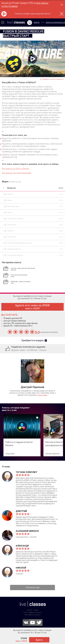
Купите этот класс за (32, 307)
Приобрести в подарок (33, 340)
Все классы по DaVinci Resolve (16, 169)
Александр (22, 546)
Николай (21, 568)
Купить (39, 640)
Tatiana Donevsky (26, 472)
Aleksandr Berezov (27, 531)
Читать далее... (42, 395)
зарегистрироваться (55, 22)
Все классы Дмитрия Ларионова (17, 173)
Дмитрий (21, 511)
